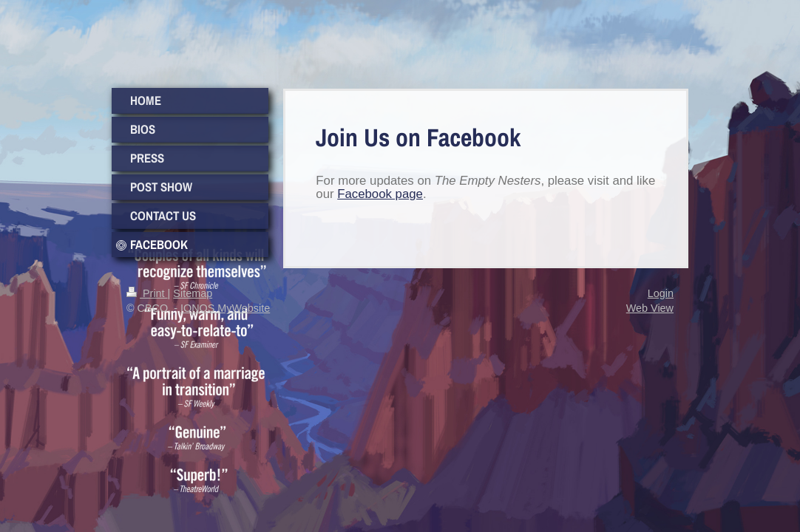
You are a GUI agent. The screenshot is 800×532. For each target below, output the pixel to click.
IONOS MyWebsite (225, 308)
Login (661, 293)
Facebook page (380, 194)
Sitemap (193, 293)
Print (147, 293)
